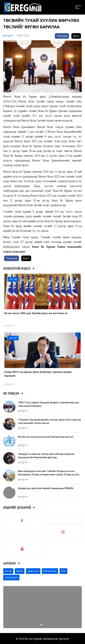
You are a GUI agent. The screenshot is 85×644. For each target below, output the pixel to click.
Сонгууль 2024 (11, 577)
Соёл (63, 571)
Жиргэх (76, 36)
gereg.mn (8, 35)
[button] (41, 625)
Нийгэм (20, 571)
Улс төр (8, 571)
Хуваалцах (62, 36)
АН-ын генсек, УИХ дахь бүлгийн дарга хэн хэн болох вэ (36, 313)
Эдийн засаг (33, 571)
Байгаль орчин (50, 571)
